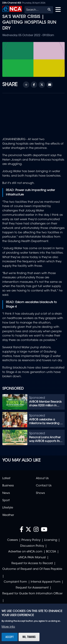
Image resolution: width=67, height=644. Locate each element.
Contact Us (44, 486)
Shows (40, 493)
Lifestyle (8, 508)
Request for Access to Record (32, 563)
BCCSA (51, 552)
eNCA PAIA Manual (32, 558)
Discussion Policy (32, 546)
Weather (8, 515)
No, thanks (29, 637)
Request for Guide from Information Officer (32, 594)
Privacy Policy (31, 540)
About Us (42, 478)
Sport (6, 500)
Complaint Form (15, 582)
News (6, 493)
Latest (6, 478)
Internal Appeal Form (46, 582)
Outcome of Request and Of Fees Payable (32, 569)
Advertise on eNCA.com (25, 552)
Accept (10, 637)
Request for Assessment (32, 588)
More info (8, 627)
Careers (13, 540)
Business (8, 486)
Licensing (51, 540)
